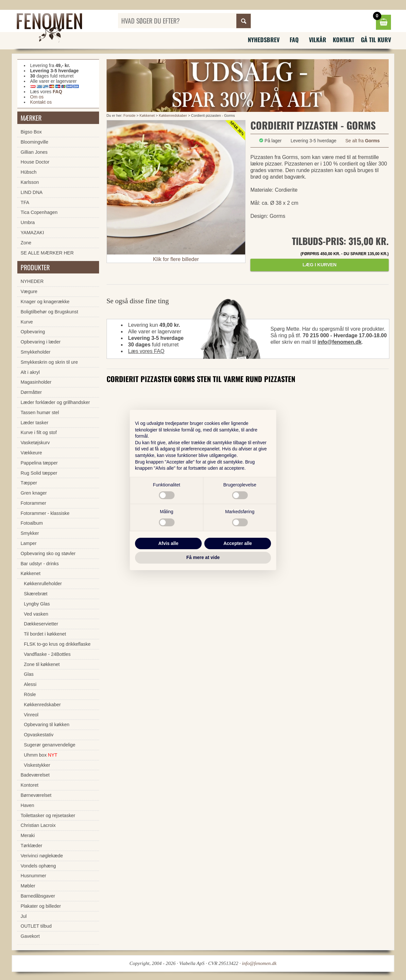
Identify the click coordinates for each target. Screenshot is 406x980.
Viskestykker (37, 765)
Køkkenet (147, 115)
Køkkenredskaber (173, 115)
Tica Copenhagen (39, 212)
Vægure (29, 291)
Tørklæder (31, 846)
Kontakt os (41, 102)
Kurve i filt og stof (39, 432)
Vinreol (31, 715)
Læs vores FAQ (146, 351)
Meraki (28, 835)
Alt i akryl (30, 372)
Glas (29, 674)
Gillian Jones (34, 152)
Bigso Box (31, 132)
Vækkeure (31, 453)
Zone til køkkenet (42, 664)
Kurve (27, 322)
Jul (24, 916)
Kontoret (29, 785)
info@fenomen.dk (339, 342)
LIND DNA (32, 192)
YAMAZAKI (32, 233)
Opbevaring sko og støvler (48, 553)
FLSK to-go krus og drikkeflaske (57, 644)
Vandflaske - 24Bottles (47, 654)
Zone (26, 243)
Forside (130, 115)
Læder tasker (34, 423)
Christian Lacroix (38, 825)
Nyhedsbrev (264, 40)
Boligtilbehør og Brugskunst (49, 312)
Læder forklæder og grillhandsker (55, 402)
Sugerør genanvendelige (50, 745)
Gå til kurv (376, 40)
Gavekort (30, 936)
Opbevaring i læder (41, 342)
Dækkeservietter (41, 624)
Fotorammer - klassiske (45, 513)
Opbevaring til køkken (47, 725)
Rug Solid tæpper (39, 473)
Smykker (30, 533)
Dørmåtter (31, 392)
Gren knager (34, 493)
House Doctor (35, 162)
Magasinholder (36, 382)
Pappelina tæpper (39, 463)
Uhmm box (41, 755)
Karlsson (30, 182)
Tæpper (29, 483)
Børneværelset (36, 795)
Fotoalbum (32, 523)
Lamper (29, 543)
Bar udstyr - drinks (40, 564)
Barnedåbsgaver (38, 896)
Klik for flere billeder (176, 259)
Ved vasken (36, 614)
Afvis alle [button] (168, 543)
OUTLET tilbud (36, 926)
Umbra (28, 222)
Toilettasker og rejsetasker (48, 815)
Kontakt (344, 40)
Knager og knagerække (45, 302)
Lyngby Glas (37, 604)
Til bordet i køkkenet (45, 634)
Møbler (28, 886)
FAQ (294, 40)
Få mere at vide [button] (203, 557)
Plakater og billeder (41, 906)
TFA (25, 202)
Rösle (30, 694)
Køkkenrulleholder (43, 584)
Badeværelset (35, 775)
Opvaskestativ (39, 735)
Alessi (30, 684)
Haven (27, 805)
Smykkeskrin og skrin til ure (49, 362)
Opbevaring (33, 332)
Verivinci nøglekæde (42, 856)
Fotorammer (33, 503)
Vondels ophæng (38, 866)
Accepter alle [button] (237, 543)
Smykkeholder (35, 352)
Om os (37, 97)
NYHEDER (32, 281)
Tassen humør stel (40, 412)
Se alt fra (362, 141)
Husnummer (33, 876)
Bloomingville (34, 142)
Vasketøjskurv (35, 443)
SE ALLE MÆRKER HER (47, 253)
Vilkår (318, 40)
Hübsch (29, 172)
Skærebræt (36, 594)
